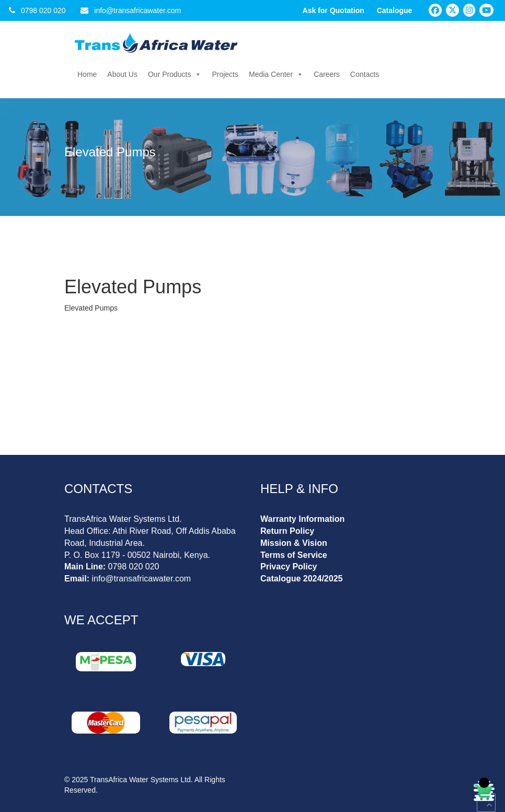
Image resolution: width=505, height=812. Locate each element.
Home (87, 74)
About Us (122, 74)
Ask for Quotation (334, 10)
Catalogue (395, 10)
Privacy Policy (289, 567)
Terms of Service (294, 555)
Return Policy (287, 531)
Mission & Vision (294, 543)
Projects (225, 74)
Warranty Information (302, 519)
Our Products (175, 74)
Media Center (276, 74)
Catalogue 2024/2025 (301, 579)
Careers (327, 74)
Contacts (365, 74)
